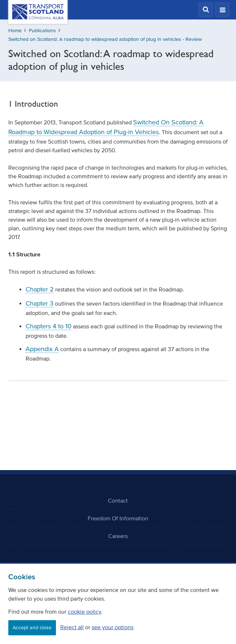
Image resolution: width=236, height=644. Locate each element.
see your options (113, 627)
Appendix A (42, 349)
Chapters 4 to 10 (49, 326)
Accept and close (32, 628)
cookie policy (84, 611)
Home (15, 31)
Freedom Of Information (118, 518)
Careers (118, 536)
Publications (42, 31)
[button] (206, 10)
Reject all (72, 627)
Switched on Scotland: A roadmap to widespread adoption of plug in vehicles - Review (105, 39)
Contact (118, 500)
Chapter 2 (40, 289)
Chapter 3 (40, 303)
